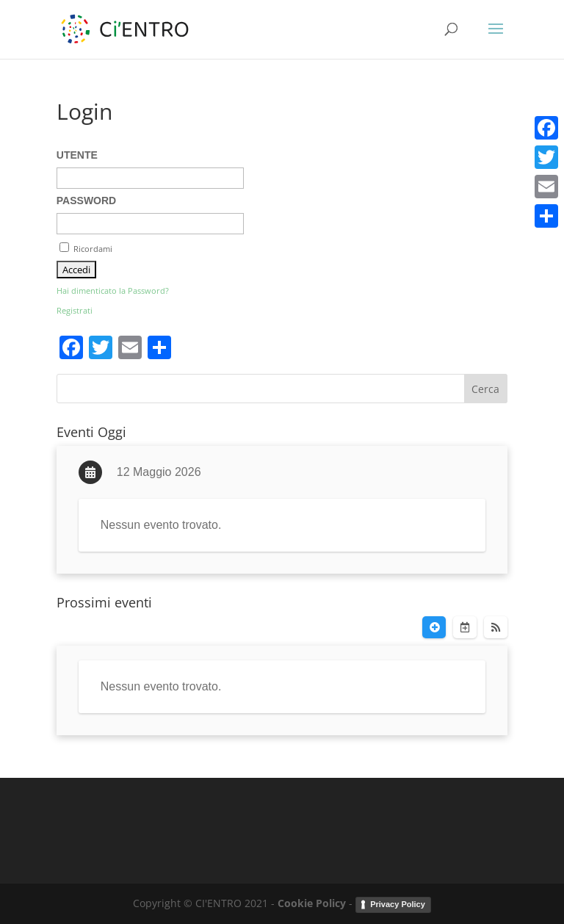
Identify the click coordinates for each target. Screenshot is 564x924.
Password (86, 201)
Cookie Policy (312, 903)
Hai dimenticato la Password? (113, 290)
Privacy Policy (398, 904)
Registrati (75, 310)
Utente (77, 155)
